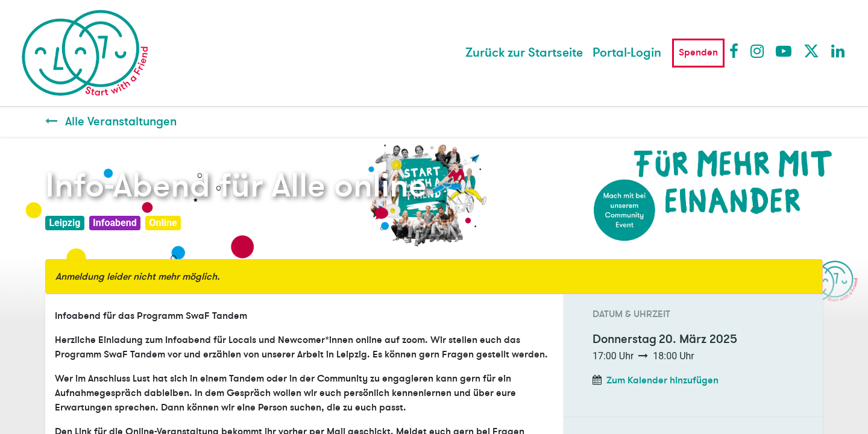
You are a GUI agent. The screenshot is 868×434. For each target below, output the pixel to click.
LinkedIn (838, 51)
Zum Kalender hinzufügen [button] (662, 380)
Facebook (737, 51)
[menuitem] (524, 53)
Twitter (811, 51)
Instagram (758, 51)
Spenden (698, 52)
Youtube (783, 51)
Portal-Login (627, 53)
